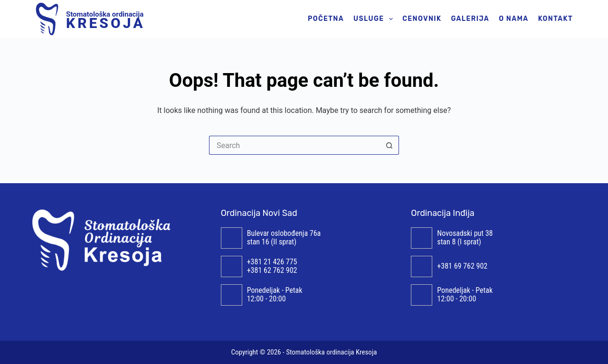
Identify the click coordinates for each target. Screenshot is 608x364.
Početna (326, 19)
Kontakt (556, 19)
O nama (514, 19)
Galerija (470, 19)
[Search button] (389, 145)
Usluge (375, 19)
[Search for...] (294, 145)
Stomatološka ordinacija (105, 19)
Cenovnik (422, 19)
